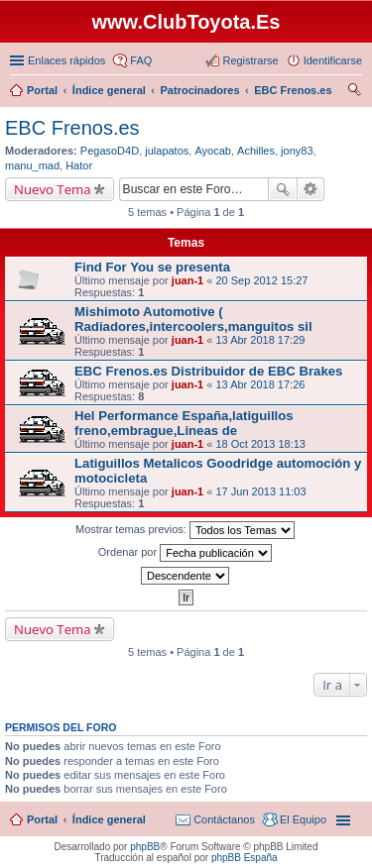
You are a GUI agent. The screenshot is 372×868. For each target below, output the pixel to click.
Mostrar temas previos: (185, 530)
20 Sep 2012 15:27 (261, 280)
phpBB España (245, 858)
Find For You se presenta (152, 267)
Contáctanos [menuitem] (224, 819)
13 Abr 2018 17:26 (260, 384)
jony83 (297, 151)
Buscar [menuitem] (355, 92)
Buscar (283, 189)
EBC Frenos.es (72, 128)
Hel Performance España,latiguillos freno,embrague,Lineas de (184, 423)
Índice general (109, 819)
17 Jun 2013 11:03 (260, 491)
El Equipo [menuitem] (303, 819)
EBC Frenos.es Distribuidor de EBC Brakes (208, 371)
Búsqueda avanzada (311, 189)
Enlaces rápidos (66, 60)
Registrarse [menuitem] (250, 60)
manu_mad (32, 165)
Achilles (256, 151)
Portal (42, 90)
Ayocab (213, 151)
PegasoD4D (110, 151)
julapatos (167, 151)
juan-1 (187, 280)
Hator (79, 165)
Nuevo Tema (53, 189)
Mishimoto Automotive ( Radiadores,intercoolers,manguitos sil (193, 319)
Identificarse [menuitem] (333, 60)
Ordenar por (185, 553)
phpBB (145, 847)
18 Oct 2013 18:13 (260, 444)
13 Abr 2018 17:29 (260, 340)
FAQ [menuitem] (141, 60)
